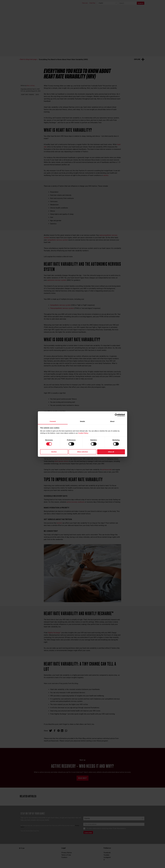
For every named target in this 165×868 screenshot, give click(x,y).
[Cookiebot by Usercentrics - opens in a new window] (116, 415)
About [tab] (112, 421)
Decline (54, 452)
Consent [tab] (53, 421)
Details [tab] (82, 421)
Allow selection (82, 452)
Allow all (111, 452)
